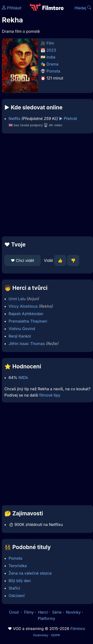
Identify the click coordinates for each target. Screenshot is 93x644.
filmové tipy (50, 395)
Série (57, 612)
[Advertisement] (45, 185)
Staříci (14, 588)
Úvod (14, 612)
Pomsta (53, 71)
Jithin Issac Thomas (27, 344)
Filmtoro (78, 629)
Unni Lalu (17, 299)
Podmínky (41, 635)
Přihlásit (12, 8)
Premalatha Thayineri (28, 321)
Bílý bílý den (20, 581)
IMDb (23, 378)
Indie (51, 57)
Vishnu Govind (22, 329)
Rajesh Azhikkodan (26, 314)
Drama (53, 64)
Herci (43, 612)
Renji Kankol (20, 336)
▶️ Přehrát (68, 119)
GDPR (55, 635)
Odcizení (17, 596)
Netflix (15, 119)
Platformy (46, 618)
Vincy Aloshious (23, 306)
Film (50, 43)
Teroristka (18, 566)
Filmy (29, 612)
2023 (51, 50)
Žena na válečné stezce (30, 573)
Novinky (73, 612)
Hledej (83, 8)
